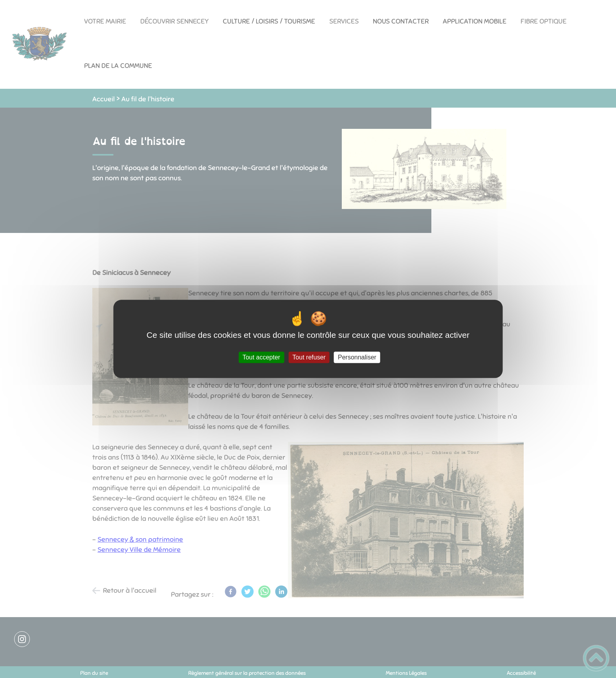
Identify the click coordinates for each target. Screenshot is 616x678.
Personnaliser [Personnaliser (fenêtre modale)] (357, 357)
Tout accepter (261, 357)
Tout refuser (309, 357)
